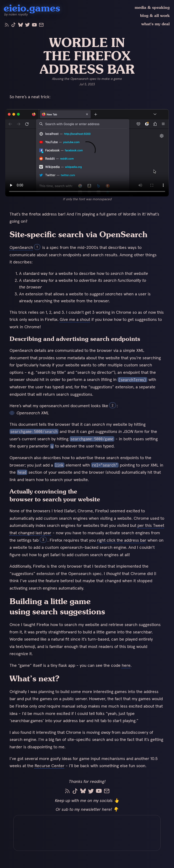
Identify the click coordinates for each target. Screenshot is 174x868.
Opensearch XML (29, 413)
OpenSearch (21, 247)
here (126, 665)
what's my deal (156, 24)
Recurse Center (50, 766)
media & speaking (152, 8)
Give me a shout (75, 319)
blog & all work (155, 16)
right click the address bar (122, 540)
